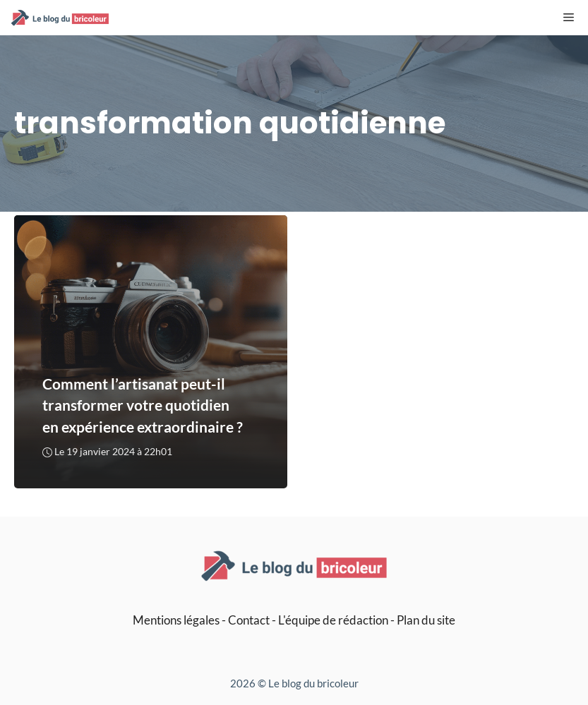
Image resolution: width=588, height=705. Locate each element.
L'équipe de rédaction (333, 620)
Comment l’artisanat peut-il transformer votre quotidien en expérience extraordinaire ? (143, 405)
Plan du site (426, 620)
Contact (249, 620)
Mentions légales (176, 620)
